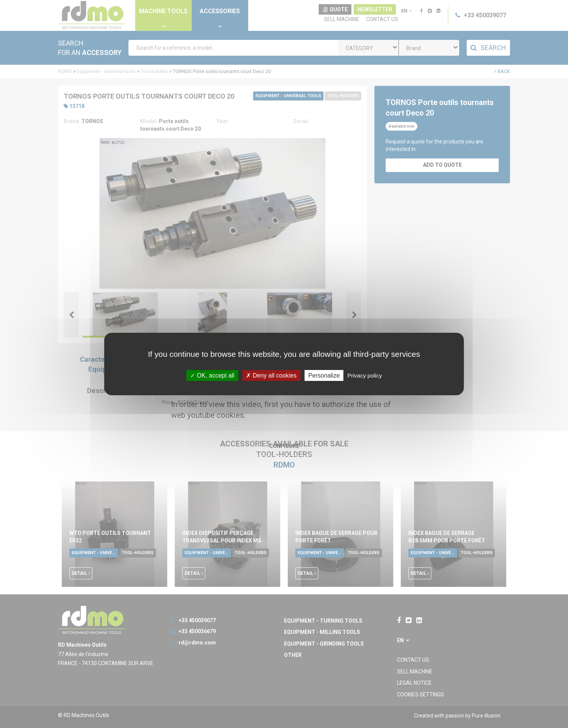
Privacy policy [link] (365, 375)
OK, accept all (212, 375)
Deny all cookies (271, 375)
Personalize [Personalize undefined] (324, 375)
